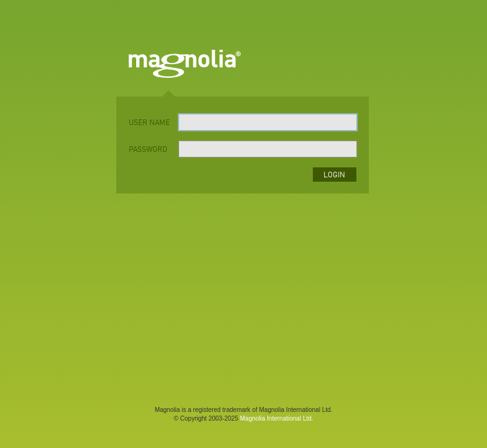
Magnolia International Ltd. (277, 418)
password (148, 150)
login (334, 175)
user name (149, 123)
